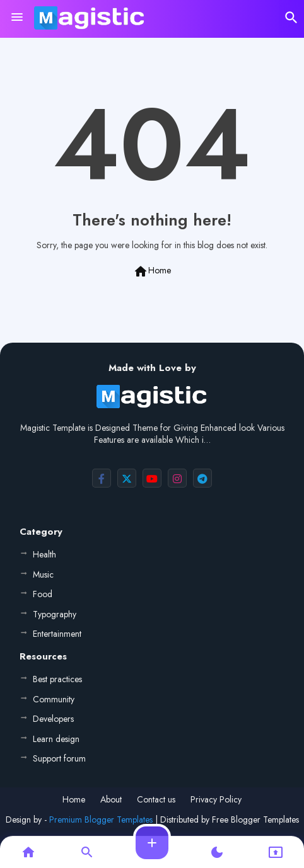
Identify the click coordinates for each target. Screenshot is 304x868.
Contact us (156, 800)
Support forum (59, 758)
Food (43, 594)
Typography (55, 614)
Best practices (57, 679)
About (111, 800)
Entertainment (57, 634)
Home (152, 271)
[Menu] (17, 18)
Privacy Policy (216, 800)
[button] (291, 18)
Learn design (56, 739)
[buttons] (102, 478)
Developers (53, 719)
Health (44, 554)
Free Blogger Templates (255, 819)
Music (43, 574)
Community (54, 699)
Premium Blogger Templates (101, 819)
